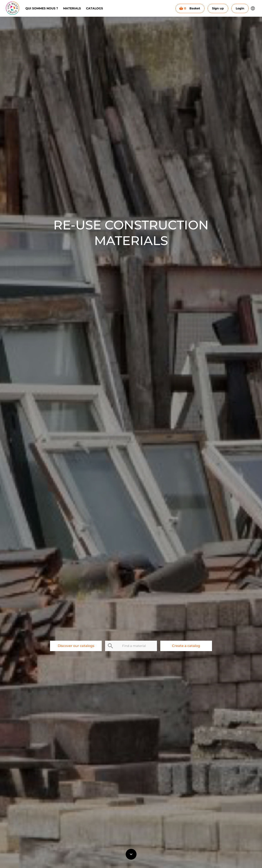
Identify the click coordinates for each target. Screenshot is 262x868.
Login (240, 8)
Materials (72, 8)
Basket (190, 8)
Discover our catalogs (76, 646)
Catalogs (95, 8)
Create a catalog (186, 646)
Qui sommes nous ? (42, 8)
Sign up (218, 8)
